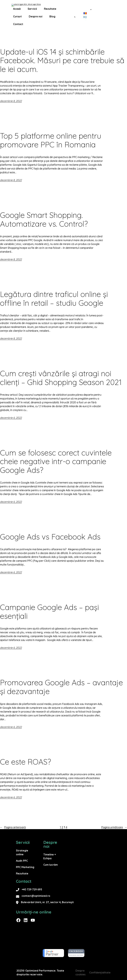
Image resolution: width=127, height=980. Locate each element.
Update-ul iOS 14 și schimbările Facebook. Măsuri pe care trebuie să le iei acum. (62, 60)
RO (85, 18)
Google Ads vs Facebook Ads (50, 537)
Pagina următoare (114, 827)
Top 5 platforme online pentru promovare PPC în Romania (51, 140)
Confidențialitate (100, 973)
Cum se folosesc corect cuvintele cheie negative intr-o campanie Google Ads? (56, 461)
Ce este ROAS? (25, 762)
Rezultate (22, 873)
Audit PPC (22, 861)
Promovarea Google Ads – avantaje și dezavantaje (61, 687)
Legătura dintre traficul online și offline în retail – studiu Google (54, 299)
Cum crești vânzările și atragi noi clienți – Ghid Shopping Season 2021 (62, 378)
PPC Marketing (25, 867)
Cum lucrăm (51, 865)
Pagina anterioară (13, 827)
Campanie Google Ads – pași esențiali (49, 612)
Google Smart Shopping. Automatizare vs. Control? (44, 219)
